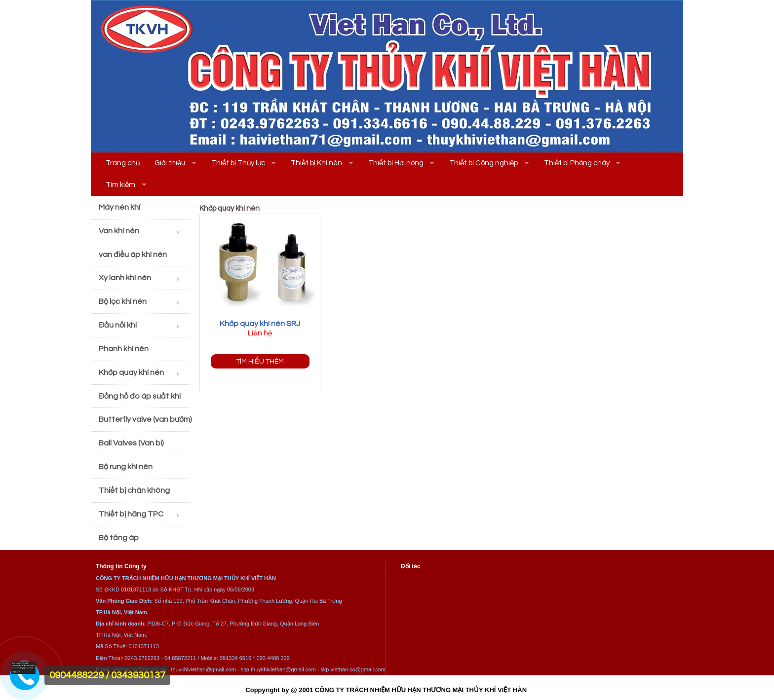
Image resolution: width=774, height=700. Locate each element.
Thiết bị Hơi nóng (396, 163)
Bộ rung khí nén (126, 467)
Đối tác (411, 566)
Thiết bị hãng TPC (131, 514)
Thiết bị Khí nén (316, 163)
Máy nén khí (119, 207)
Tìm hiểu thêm (260, 361)
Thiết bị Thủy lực (238, 163)
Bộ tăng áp (119, 538)
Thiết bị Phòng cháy (577, 163)
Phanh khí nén (124, 349)
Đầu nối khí (118, 325)
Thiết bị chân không (134, 490)
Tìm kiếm (120, 185)
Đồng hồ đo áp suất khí (140, 396)
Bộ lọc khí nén (123, 301)
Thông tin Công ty (121, 566)
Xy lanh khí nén (125, 278)
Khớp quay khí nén (131, 372)
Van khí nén (119, 231)
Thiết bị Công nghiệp (484, 163)
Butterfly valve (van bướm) (144, 419)
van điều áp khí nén (133, 255)
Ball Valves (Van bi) (131, 443)
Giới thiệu (170, 163)
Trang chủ (123, 163)
